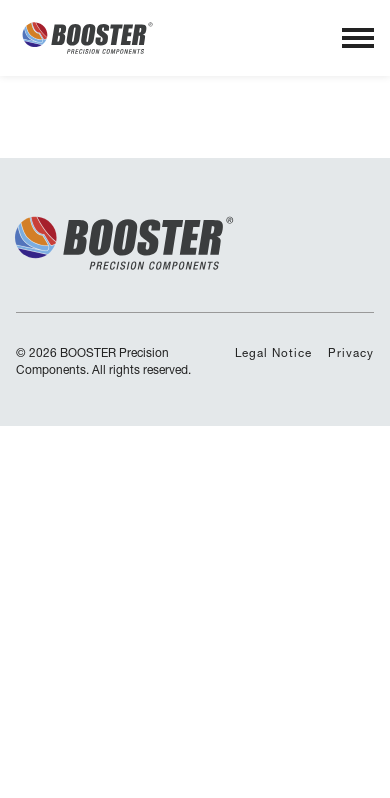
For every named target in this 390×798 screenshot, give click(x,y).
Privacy (351, 352)
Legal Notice (273, 352)
